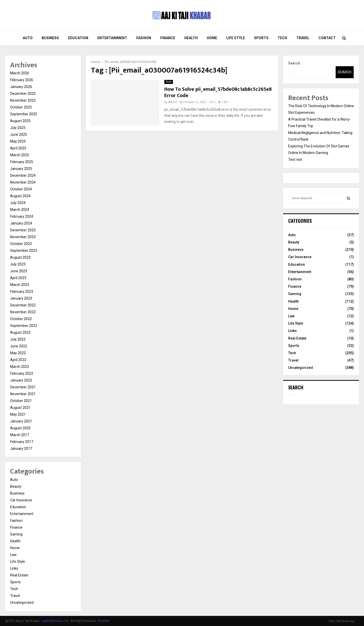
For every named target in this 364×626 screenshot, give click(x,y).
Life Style (236, 38)
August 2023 (20, 257)
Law (13, 555)
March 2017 (20, 435)
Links (14, 568)
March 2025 (20, 155)
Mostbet (104, 621)
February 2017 (22, 442)
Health (191, 38)
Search (294, 63)
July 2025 (18, 128)
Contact (327, 38)
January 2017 (21, 449)
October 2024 (21, 189)
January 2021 (21, 421)
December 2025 (23, 94)
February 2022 (22, 373)
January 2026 (21, 87)
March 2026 (20, 73)
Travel (303, 38)
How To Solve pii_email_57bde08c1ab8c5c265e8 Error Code (218, 92)
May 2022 (18, 353)
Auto (28, 38)
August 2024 (20, 196)
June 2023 (19, 271)
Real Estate (19, 575)
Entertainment (112, 38)
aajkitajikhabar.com (55, 621)
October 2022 (21, 319)
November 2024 (23, 182)
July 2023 (18, 264)
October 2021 (21, 401)
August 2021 (20, 408)
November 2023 (23, 237)
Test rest (295, 160)
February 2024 (22, 216)
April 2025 (18, 148)
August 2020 (20, 428)
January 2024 (21, 223)
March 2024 (20, 210)
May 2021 (18, 414)
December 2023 (23, 230)
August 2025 (20, 121)
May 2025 (18, 141)
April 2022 (18, 360)
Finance (168, 38)
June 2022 (19, 346)
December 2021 (23, 387)
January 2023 (21, 298)
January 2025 (21, 169)
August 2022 (20, 332)
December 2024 (23, 175)
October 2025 (21, 107)
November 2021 (23, 394)
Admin (173, 102)
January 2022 (21, 380)
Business (50, 38)
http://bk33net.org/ (342, 621)
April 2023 (18, 278)
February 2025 (22, 162)
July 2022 (18, 339)
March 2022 (20, 367)
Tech (282, 38)
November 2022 (23, 312)
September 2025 (24, 114)
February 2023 (22, 292)
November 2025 (23, 100)
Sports (261, 38)
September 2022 (24, 326)
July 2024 (18, 203)
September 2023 (24, 251)
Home (212, 38)
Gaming (16, 534)
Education (78, 38)
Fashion (144, 38)
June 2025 (19, 135)
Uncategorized (22, 602)
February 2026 (22, 80)
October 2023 (21, 244)
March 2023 (20, 285)
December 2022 (23, 305)
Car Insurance (21, 500)
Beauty (16, 486)
